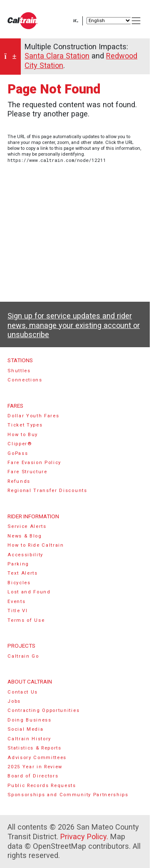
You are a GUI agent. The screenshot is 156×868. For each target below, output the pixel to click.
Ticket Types (25, 425)
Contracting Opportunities (43, 710)
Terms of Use (26, 620)
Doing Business (30, 720)
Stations (20, 360)
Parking (18, 564)
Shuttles (19, 371)
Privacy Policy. (84, 836)
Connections (25, 380)
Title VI (17, 611)
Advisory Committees (37, 758)
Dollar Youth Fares (33, 416)
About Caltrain (30, 681)
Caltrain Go (23, 656)
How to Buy (23, 435)
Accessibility (25, 555)
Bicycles (19, 583)
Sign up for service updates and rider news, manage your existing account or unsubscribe (74, 325)
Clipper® (20, 444)
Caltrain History (29, 739)
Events (16, 602)
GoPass (18, 453)
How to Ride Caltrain (36, 545)
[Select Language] (109, 21)
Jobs (14, 701)
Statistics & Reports (35, 748)
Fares (15, 406)
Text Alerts (23, 573)
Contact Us (23, 692)
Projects (21, 646)
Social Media (25, 729)
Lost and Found (29, 592)
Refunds (19, 481)
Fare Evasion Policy (34, 463)
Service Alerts (27, 526)
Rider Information (33, 516)
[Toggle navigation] (136, 21)
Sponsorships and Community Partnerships (68, 795)
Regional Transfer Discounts (47, 491)
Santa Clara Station (57, 56)
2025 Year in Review (35, 767)
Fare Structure (27, 472)
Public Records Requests (42, 786)
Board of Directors (33, 776)
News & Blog (25, 536)
